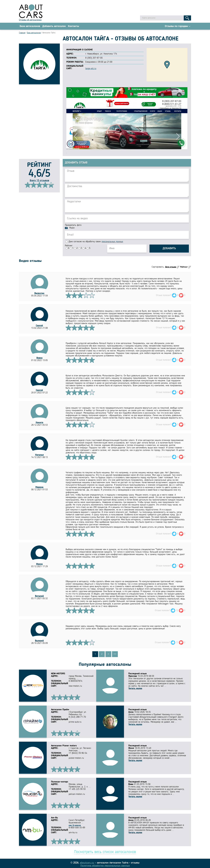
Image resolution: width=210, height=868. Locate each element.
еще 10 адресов (75, 824)
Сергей (39, 326)
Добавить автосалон (54, 26)
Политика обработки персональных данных (105, 864)
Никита (39, 423)
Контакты (73, 26)
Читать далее (135, 689)
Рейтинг (69, 246)
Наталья (39, 455)
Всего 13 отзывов (39, 181)
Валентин (39, 294)
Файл (72, 228)
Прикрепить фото (73, 225)
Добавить (169, 249)
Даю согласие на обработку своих (94, 242)
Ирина (39, 564)
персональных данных (112, 242)
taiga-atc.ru (91, 69)
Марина (39, 487)
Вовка (39, 358)
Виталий (39, 596)
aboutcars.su (87, 861)
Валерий (39, 641)
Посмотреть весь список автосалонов (105, 850)
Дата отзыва (171, 267)
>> (115, 654)
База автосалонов (30, 26)
